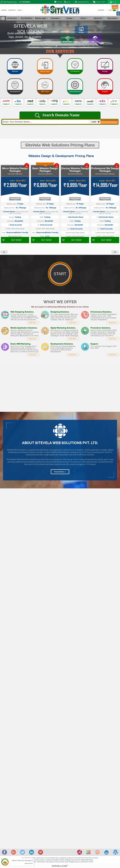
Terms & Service (76, 860)
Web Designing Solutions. (22, 312)
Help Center (113, 18)
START (60, 274)
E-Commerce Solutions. (101, 312)
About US (99, 18)
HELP (21, 10)
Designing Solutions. (60, 312)
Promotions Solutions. (101, 328)
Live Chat (59, 2)
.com (94, 122)
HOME (4, 10)
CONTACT (12, 10)
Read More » (33, 323)
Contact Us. (43, 860)
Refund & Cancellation (53, 860)
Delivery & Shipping (65, 860)
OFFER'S (102, 10)
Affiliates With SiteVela (87, 860)
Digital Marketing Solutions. (63, 328)
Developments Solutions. (62, 344)
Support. (94, 344)
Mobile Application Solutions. (24, 328)
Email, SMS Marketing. (21, 344)
